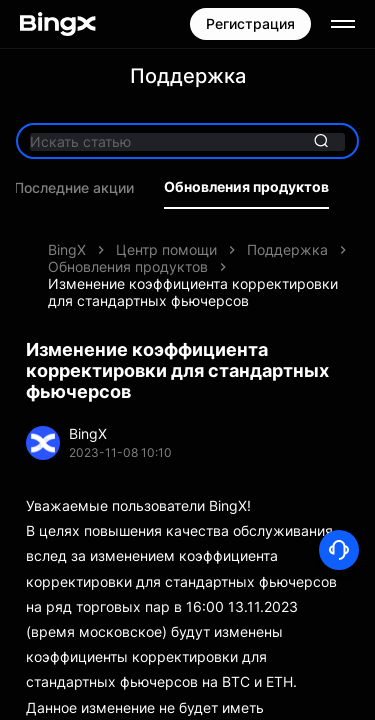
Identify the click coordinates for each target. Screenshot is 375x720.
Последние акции (74, 188)
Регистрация (250, 23)
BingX (67, 249)
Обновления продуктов (246, 187)
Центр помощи (166, 249)
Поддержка (287, 249)
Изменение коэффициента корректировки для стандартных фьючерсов (193, 292)
